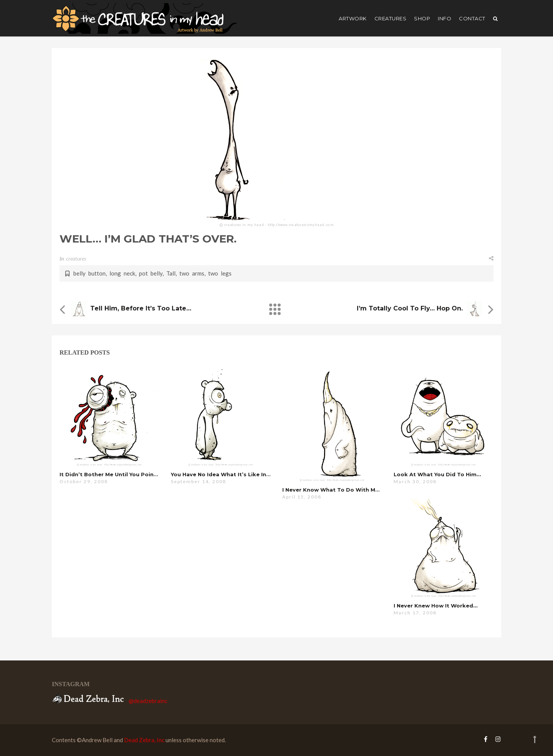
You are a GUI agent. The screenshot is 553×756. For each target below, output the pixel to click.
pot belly (151, 273)
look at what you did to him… (437, 474)
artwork (353, 18)
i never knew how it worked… (435, 606)
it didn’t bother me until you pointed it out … (123, 474)
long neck (122, 273)
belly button (89, 273)
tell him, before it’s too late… (141, 308)
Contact (472, 18)
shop (422, 18)
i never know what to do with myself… (338, 490)
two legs (220, 273)
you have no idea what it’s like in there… (230, 474)
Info (445, 18)
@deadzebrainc (148, 701)
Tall (171, 273)
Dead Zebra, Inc (144, 740)
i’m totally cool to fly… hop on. (410, 308)
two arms (192, 273)
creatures (391, 18)
